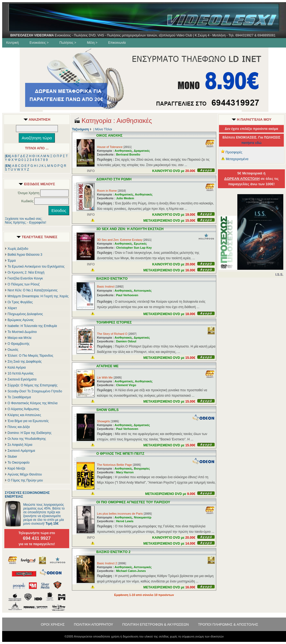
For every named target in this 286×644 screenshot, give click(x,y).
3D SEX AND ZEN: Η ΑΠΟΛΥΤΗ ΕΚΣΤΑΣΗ (130, 229)
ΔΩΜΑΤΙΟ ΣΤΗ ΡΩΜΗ (114, 179)
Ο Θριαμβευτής (19, 344)
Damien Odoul (126, 341)
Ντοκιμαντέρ (143, 517)
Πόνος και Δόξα (19, 427)
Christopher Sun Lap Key (134, 248)
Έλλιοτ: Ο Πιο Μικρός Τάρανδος (30, 356)
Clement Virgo (126, 385)
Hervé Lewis (125, 521)
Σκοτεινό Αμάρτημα (21, 451)
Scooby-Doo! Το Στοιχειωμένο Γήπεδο (35, 391)
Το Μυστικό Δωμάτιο (22, 332)
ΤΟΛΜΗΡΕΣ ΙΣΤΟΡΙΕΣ (114, 322)
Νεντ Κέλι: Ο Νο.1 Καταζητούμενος (33, 290)
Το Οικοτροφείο (19, 463)
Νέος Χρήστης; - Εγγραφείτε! (26, 222)
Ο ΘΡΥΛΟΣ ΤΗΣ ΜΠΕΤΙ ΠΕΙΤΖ (120, 454)
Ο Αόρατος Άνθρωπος (23, 409)
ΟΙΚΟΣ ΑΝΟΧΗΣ (109, 135)
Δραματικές (142, 151)
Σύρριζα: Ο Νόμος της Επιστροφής (32, 385)
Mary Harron (125, 472)
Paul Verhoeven (127, 295)
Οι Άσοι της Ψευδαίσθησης (27, 439)
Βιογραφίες (142, 468)
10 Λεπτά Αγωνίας (21, 373)
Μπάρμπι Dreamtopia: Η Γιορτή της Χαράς (38, 296)
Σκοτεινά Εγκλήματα (22, 379)
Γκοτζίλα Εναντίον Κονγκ (25, 278)
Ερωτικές (140, 244)
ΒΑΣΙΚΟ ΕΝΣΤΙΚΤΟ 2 (113, 552)
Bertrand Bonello (128, 154)
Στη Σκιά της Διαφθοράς (25, 362)
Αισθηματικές (124, 194)
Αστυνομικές (143, 291)
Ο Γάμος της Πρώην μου (25, 480)
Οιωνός (13, 350)
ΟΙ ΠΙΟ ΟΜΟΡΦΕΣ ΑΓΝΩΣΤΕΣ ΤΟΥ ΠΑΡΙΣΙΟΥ (133, 502)
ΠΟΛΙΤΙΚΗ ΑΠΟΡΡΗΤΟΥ (93, 624)
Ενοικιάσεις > (39, 43)
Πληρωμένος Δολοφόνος (25, 314)
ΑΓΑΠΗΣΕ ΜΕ (107, 366)
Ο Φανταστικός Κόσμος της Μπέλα (33, 403)
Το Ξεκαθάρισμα (19, 397)
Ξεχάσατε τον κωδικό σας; (24, 219)
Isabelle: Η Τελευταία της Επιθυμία (32, 326)
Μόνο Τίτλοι (104, 129)
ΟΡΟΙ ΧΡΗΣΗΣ (53, 624)
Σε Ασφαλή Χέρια (20, 445)
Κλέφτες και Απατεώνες (24, 415)
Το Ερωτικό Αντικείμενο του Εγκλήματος (36, 267)
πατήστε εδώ (252, 143)
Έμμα (12, 261)
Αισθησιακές (123, 151)
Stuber (12, 457)
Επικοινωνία (117, 43)
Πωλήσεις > (68, 43)
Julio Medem (125, 198)
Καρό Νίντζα (16, 468)
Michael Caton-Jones (131, 571)
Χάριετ (12, 308)
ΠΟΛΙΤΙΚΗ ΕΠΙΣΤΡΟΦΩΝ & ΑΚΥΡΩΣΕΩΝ (155, 624)
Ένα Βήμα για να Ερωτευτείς (28, 421)
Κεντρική (12, 43)
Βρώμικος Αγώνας (21, 320)
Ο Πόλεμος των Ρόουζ (24, 284)
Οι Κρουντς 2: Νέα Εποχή (26, 272)
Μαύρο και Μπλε (20, 338)
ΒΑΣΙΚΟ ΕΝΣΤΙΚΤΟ (112, 279)
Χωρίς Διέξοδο (18, 249)
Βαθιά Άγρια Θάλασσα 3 (25, 255)
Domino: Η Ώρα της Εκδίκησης (29, 433)
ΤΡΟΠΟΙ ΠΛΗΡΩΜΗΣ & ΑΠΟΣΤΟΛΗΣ (228, 624)
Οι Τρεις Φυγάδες (20, 302)
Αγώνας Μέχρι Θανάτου (25, 474)
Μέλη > (92, 43)
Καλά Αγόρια (17, 367)
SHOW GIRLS (107, 410)
